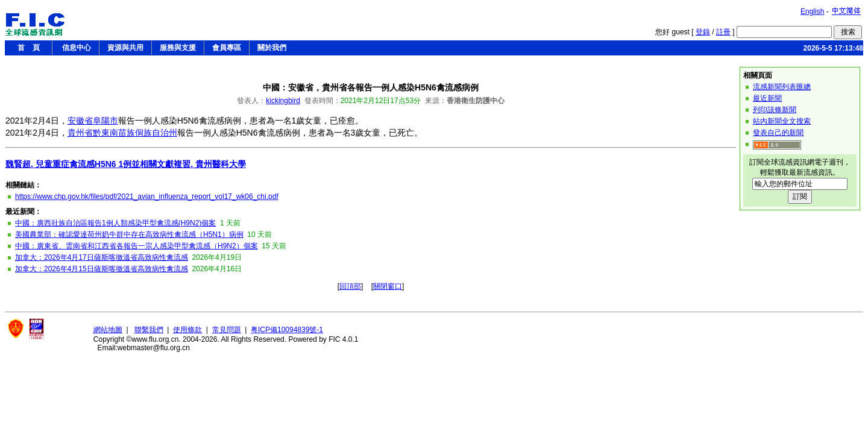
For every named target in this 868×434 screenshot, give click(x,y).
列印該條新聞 (775, 110)
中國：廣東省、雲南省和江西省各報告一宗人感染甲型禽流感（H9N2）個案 (137, 246)
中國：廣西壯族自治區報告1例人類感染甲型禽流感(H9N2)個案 (115, 223)
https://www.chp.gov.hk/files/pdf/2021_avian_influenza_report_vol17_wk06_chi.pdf (147, 197)
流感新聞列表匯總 (782, 87)
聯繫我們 (149, 330)
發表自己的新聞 (778, 133)
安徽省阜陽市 (93, 121)
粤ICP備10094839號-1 (287, 330)
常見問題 (227, 330)
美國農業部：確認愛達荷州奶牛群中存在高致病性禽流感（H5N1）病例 (129, 234)
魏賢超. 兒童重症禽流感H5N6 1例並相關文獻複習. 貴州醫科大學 (126, 164)
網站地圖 (108, 330)
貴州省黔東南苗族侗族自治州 (122, 133)
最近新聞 (767, 98)
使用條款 (187, 330)
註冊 (723, 32)
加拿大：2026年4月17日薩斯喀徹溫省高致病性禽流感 (102, 257)
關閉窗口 (388, 286)
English (812, 11)
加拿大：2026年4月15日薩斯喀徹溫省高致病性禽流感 (102, 269)
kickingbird (283, 101)
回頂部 (350, 286)
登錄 (703, 32)
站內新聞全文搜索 (782, 121)
